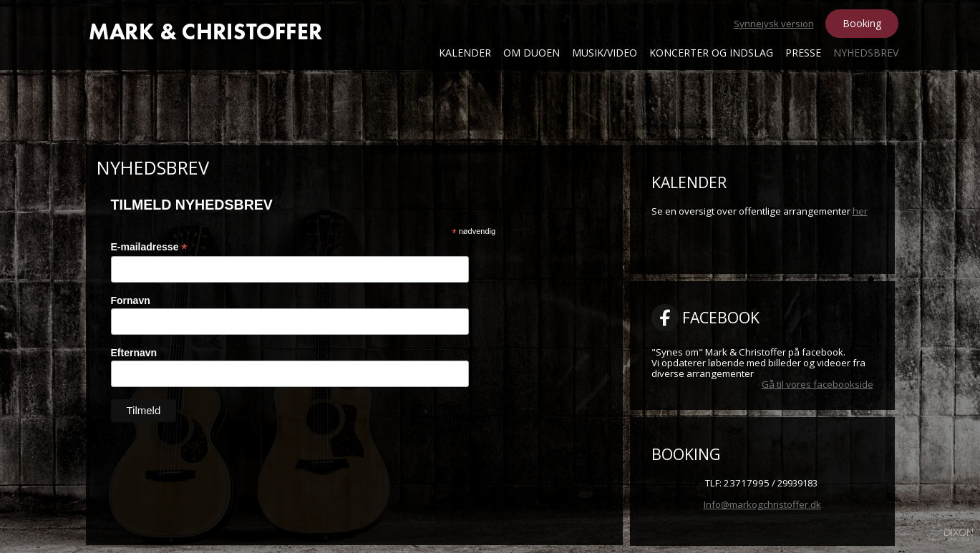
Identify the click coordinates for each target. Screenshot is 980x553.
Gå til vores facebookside (818, 384)
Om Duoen (532, 53)
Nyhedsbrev (866, 53)
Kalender (465, 53)
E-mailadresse (149, 247)
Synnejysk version (774, 24)
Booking (862, 23)
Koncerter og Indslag (711, 53)
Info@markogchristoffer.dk (762, 504)
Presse (803, 53)
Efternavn (134, 353)
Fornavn (131, 300)
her (860, 211)
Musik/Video (605, 53)
